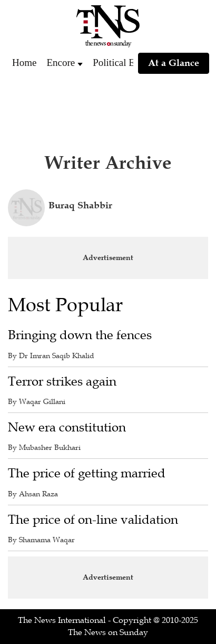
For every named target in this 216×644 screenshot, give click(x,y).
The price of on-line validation (93, 520)
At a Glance (174, 63)
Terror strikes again (62, 382)
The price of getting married (87, 473)
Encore (61, 63)
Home (24, 63)
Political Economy (130, 63)
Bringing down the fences (80, 335)
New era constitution (67, 427)
